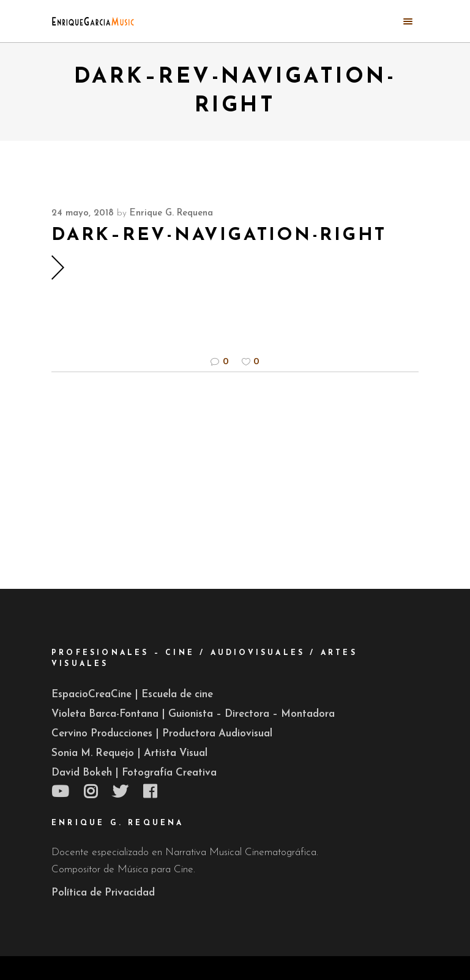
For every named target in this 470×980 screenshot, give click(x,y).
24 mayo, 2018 (83, 213)
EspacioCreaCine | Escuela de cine (132, 694)
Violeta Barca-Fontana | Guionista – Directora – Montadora (193, 714)
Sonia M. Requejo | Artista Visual (129, 753)
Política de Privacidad (103, 893)
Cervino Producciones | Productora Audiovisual (162, 734)
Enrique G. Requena (171, 213)
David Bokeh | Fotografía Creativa (134, 773)
